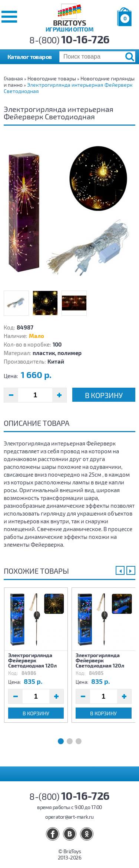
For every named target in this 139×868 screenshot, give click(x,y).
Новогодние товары (52, 78)
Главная (13, 78)
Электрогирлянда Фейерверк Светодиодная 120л (32, 660)
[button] (9, 17)
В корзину (104, 395)
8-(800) (69, 40)
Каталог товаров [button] (30, 57)
